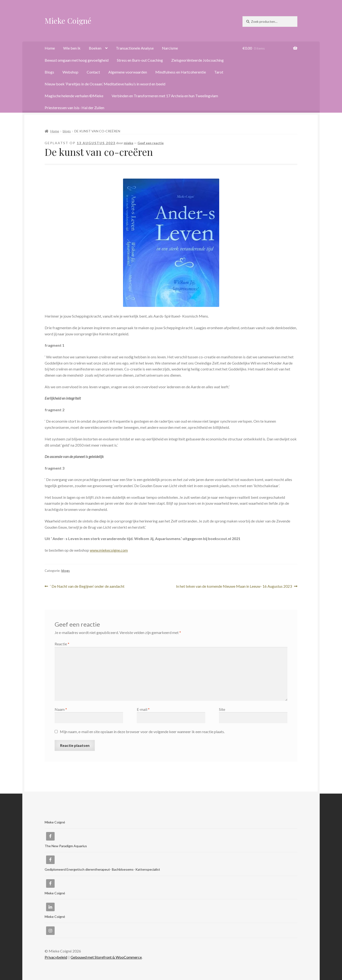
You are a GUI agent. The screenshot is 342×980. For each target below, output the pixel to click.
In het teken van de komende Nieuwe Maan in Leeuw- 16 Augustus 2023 (234, 586)
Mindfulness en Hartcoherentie (181, 72)
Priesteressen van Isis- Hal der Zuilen (74, 108)
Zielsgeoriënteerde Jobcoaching (197, 60)
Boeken (95, 48)
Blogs (49, 72)
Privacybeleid (56, 957)
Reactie (62, 644)
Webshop (70, 72)
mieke (128, 143)
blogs (67, 131)
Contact (93, 72)
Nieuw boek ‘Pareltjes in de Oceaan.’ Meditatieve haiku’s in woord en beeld (105, 84)
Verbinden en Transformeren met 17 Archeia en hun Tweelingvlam (165, 96)
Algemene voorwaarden (128, 72)
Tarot (219, 72)
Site (222, 709)
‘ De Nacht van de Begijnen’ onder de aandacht (87, 586)
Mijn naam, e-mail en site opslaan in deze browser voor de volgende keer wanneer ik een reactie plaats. (142, 732)
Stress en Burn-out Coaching (140, 60)
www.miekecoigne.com (109, 550)
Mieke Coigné (68, 21)
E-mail (143, 709)
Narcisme (170, 48)
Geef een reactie (151, 143)
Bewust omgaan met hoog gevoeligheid (77, 60)
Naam (61, 709)
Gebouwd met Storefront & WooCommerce (106, 957)
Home (50, 48)
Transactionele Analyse (135, 48)
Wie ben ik (72, 48)
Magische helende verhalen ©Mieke (74, 96)
